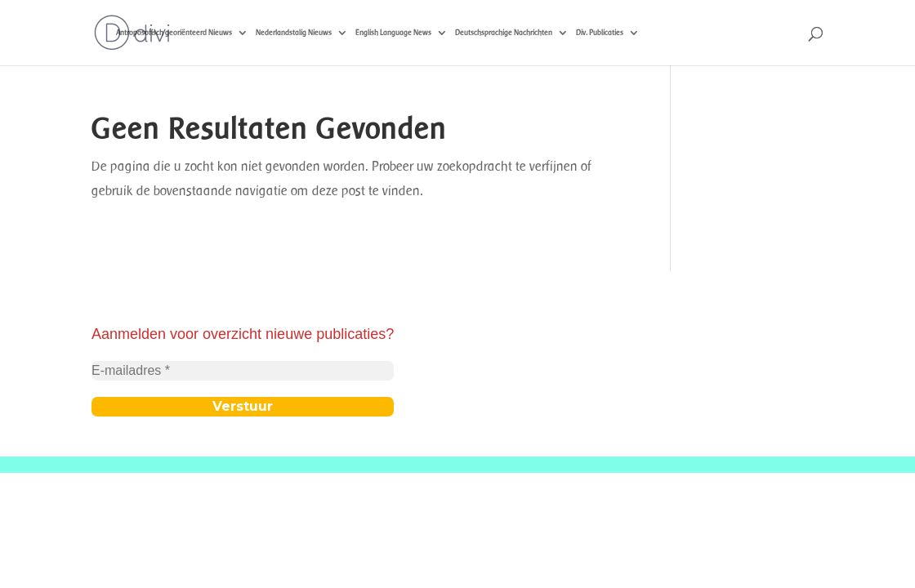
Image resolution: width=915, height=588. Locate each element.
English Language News (393, 32)
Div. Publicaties (600, 32)
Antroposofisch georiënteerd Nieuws (174, 32)
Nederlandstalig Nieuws (294, 32)
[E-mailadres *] (243, 371)
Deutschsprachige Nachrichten (504, 32)
